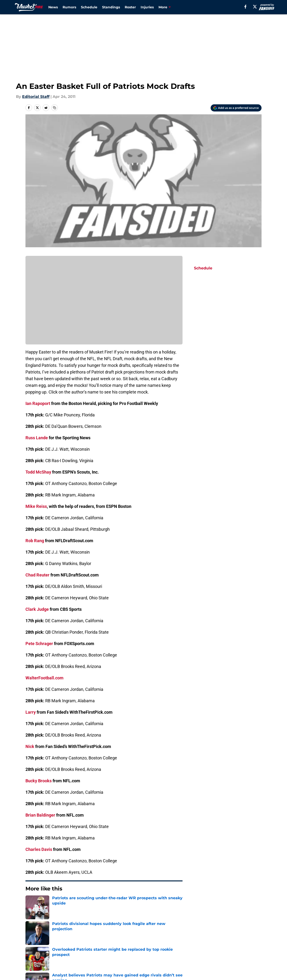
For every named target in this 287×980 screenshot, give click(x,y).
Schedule (89, 7)
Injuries (147, 7)
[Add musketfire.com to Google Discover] (236, 108)
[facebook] (245, 7)
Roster (130, 7)
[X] (255, 7)
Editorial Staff (36, 97)
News (53, 7)
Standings (111, 7)
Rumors (69, 7)
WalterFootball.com (45, 678)
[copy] (54, 108)
